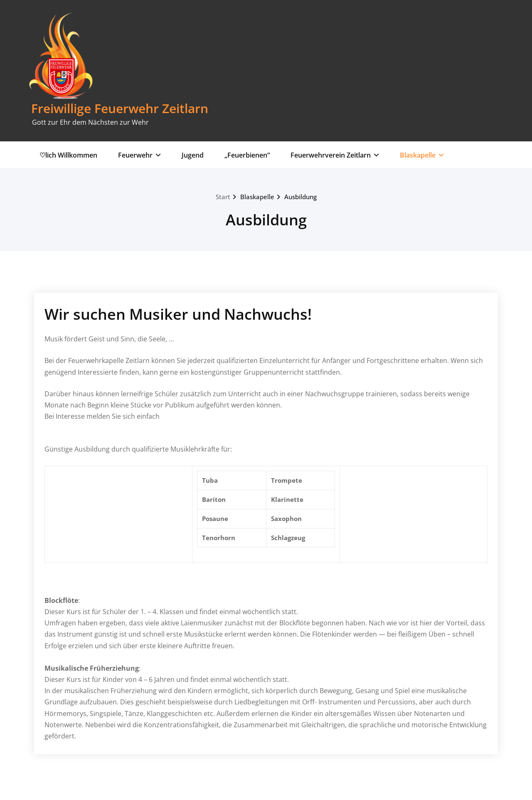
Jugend (193, 155)
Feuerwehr (139, 155)
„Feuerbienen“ (247, 155)
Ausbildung (300, 197)
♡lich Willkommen (68, 155)
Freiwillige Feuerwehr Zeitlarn (120, 108)
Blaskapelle (422, 155)
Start (223, 197)
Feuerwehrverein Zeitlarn (335, 155)
